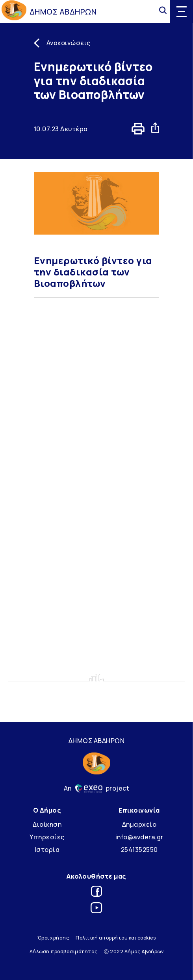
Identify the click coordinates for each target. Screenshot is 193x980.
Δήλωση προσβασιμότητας (64, 952)
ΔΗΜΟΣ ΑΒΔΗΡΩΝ (63, 12)
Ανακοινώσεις (69, 43)
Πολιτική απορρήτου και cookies (116, 938)
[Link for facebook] (96, 892)
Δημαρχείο (139, 824)
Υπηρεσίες (47, 837)
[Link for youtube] (96, 909)
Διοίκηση (47, 824)
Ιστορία (47, 850)
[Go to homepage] (14, 11)
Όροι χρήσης (53, 938)
